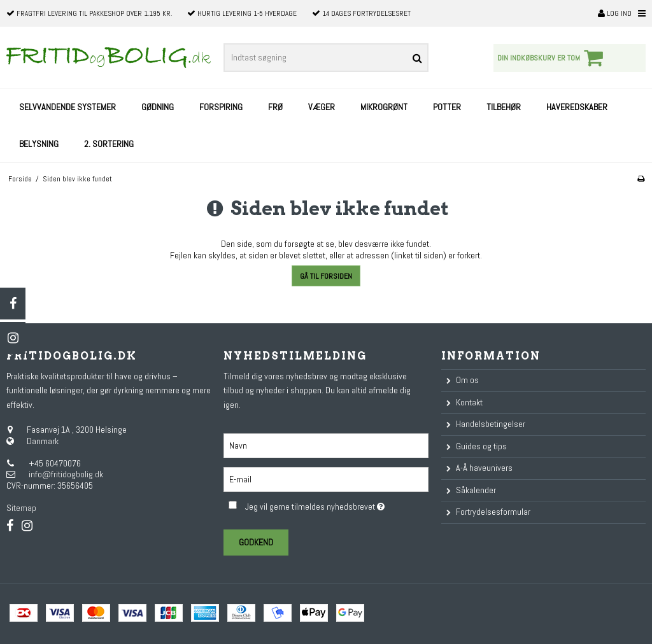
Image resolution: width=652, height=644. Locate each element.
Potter (447, 107)
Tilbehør (504, 107)
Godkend (256, 542)
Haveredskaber (577, 107)
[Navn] (326, 445)
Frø (275, 107)
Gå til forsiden (326, 276)
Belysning (39, 144)
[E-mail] (326, 479)
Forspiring (221, 107)
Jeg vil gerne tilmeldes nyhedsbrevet (337, 504)
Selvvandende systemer (67, 107)
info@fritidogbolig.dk (66, 474)
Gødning (158, 107)
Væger (322, 107)
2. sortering (109, 144)
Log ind (615, 13)
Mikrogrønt (384, 107)
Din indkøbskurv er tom (552, 58)
